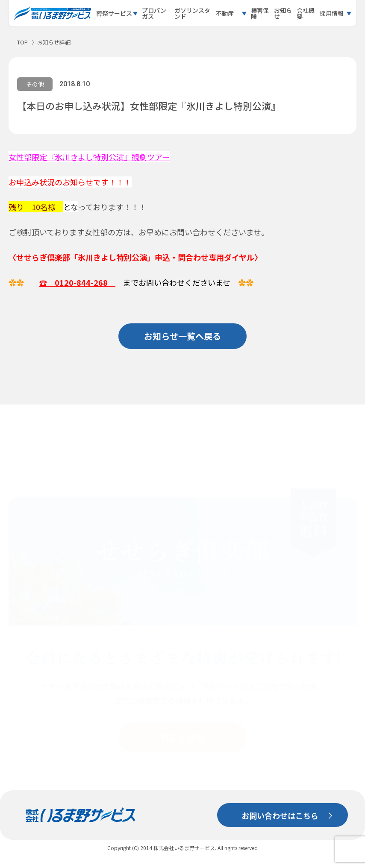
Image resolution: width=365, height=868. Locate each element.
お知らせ (283, 13)
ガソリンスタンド (192, 13)
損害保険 (260, 13)
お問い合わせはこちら (280, 815)
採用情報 (332, 13)
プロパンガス (154, 13)
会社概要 (306, 13)
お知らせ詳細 (54, 42)
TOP (22, 42)
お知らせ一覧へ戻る (182, 336)
